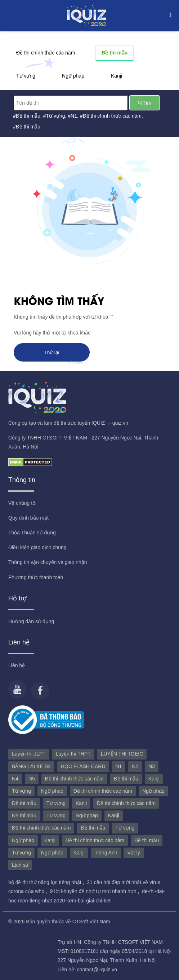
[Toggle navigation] (168, 14)
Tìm (144, 103)
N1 (74, 116)
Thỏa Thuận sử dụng (32, 533)
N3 (152, 766)
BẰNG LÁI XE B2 (31, 766)
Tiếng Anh (106, 853)
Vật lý (133, 853)
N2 (135, 766)
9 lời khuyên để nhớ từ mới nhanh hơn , (95, 891)
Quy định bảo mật (28, 518)
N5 (32, 779)
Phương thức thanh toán (36, 577)
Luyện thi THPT (73, 754)
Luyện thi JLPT (29, 754)
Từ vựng (26, 76)
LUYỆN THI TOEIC (122, 754)
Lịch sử (20, 865)
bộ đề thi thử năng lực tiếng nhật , (47, 882)
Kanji (117, 76)
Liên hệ (17, 665)
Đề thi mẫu (115, 53)
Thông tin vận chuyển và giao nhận (48, 562)
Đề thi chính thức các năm (46, 53)
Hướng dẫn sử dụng (31, 621)
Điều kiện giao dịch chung (37, 547)
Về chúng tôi (22, 503)
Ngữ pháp (73, 76)
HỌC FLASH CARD (83, 766)
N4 (15, 779)
